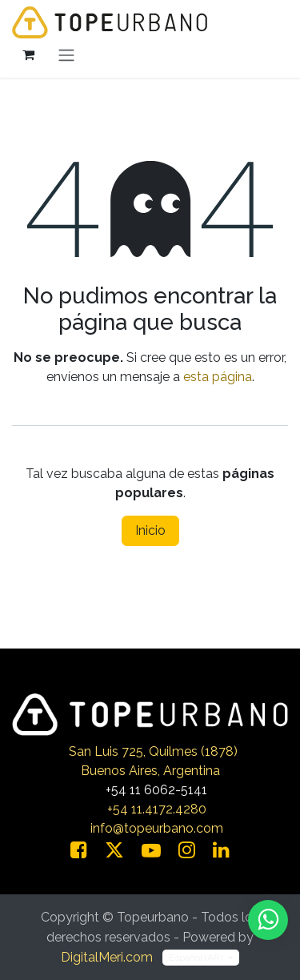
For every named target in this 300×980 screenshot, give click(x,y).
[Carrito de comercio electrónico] (28, 54)
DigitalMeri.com (107, 957)
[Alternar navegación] (66, 55)
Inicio (150, 530)
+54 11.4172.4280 (157, 809)
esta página (218, 377)
